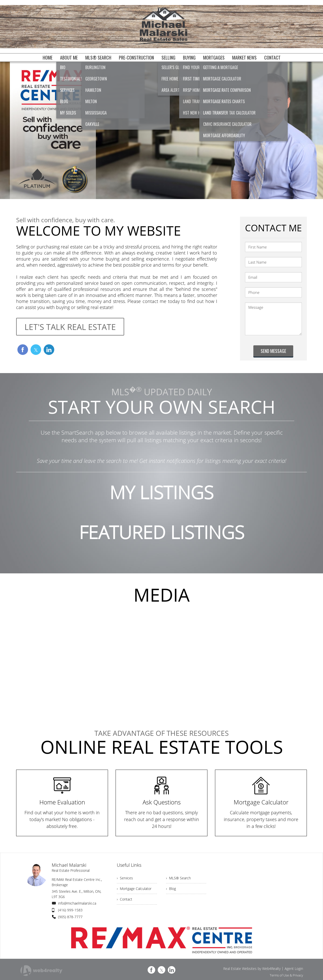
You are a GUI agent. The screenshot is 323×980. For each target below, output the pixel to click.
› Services (125, 878)
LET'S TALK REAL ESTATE (70, 327)
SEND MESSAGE (273, 351)
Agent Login (294, 969)
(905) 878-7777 (70, 917)
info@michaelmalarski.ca (77, 903)
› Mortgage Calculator (134, 889)
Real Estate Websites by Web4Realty (252, 969)
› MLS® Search (178, 878)
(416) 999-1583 (70, 910)
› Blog (171, 889)
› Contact (125, 899)
